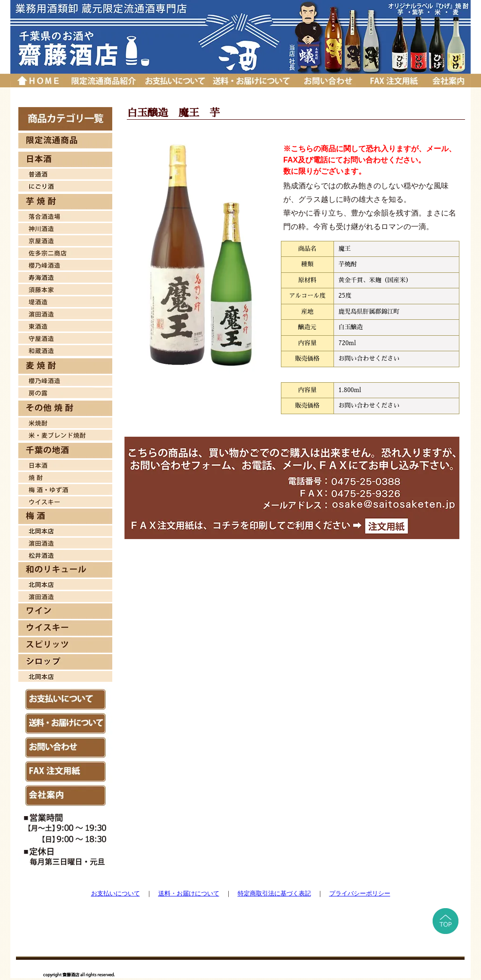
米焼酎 (65, 422)
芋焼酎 (65, 202)
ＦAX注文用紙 (65, 772)
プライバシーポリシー (360, 893)
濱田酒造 (65, 313)
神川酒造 (65, 227)
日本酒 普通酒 (65, 173)
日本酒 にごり (65, 185)
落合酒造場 (65, 215)
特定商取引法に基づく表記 (274, 893)
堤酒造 (65, 301)
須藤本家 (65, 288)
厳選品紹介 (103, 81)
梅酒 (65, 488)
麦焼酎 (65, 366)
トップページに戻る (38, 81)
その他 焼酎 (65, 408)
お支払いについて (175, 81)
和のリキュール (65, 570)
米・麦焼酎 (65, 434)
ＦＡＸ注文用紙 (393, 81)
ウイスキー (65, 501)
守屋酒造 (65, 337)
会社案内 (448, 81)
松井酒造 (65, 554)
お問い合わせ (328, 81)
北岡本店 (65, 530)
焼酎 (65, 476)
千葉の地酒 (65, 451)
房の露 (65, 392)
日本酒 (65, 159)
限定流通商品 (65, 141)
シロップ (65, 662)
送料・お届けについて (252, 81)
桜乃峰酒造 (65, 264)
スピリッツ (65, 645)
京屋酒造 (65, 239)
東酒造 (65, 325)
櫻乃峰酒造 (65, 379)
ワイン (65, 611)
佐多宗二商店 (65, 252)
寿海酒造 (65, 276)
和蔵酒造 (65, 349)
